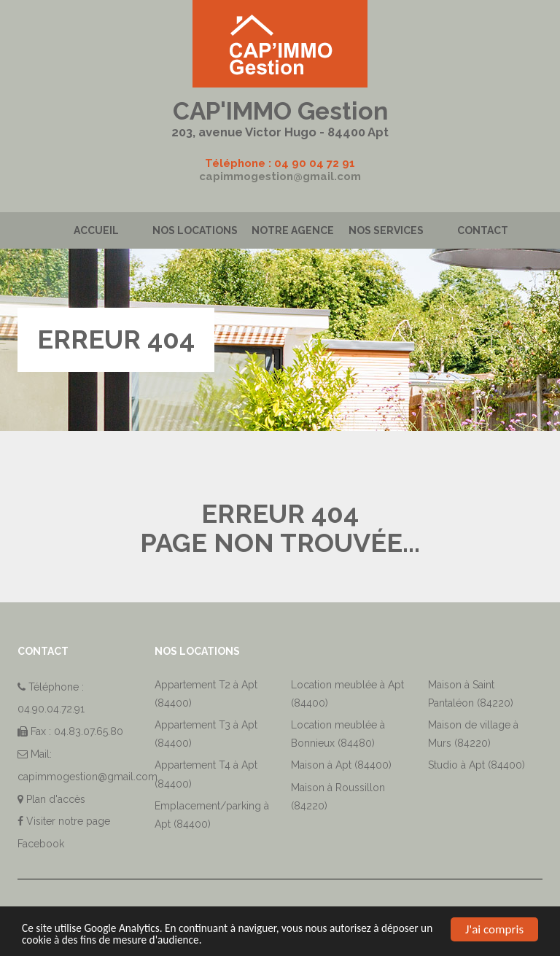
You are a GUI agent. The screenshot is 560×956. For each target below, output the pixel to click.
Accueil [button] (96, 230)
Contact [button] (483, 230)
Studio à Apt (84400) (477, 765)
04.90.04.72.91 (51, 709)
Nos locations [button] (195, 230)
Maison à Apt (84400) (341, 765)
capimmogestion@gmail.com (280, 176)
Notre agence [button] (293, 230)
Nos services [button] (386, 230)
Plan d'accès (56, 799)
